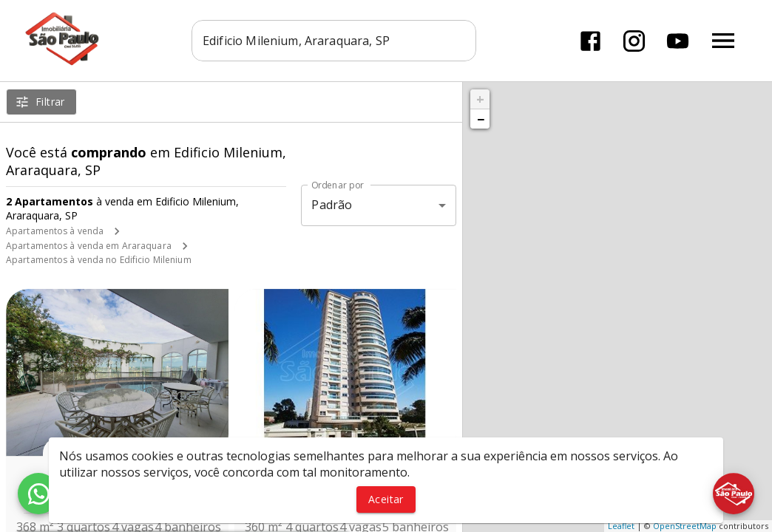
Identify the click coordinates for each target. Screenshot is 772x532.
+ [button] (480, 99)
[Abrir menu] (723, 41)
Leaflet (621, 526)
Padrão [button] (332, 205)
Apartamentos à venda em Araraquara (89, 246)
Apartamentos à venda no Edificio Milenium (99, 260)
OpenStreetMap (685, 526)
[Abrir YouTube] (678, 41)
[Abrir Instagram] (634, 41)
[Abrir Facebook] (590, 41)
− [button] (481, 119)
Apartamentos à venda (55, 231)
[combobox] (334, 41)
